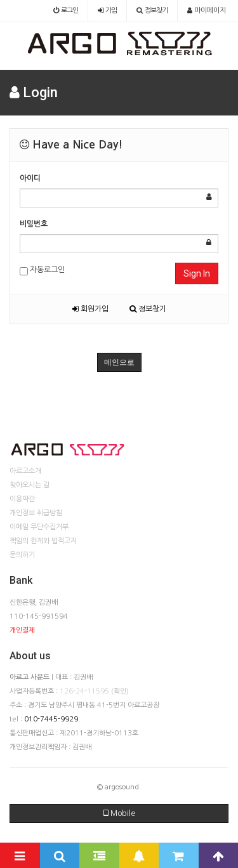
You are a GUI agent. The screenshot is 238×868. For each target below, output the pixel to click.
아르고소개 (25, 471)
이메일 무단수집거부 (39, 527)
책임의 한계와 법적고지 (43, 541)
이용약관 (22, 499)
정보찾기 (148, 309)
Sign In (197, 273)
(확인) (120, 691)
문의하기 (22, 555)
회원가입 (90, 309)
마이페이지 (207, 10)
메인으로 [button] (119, 362)
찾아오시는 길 (30, 485)
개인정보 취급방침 (36, 513)
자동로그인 (42, 271)
